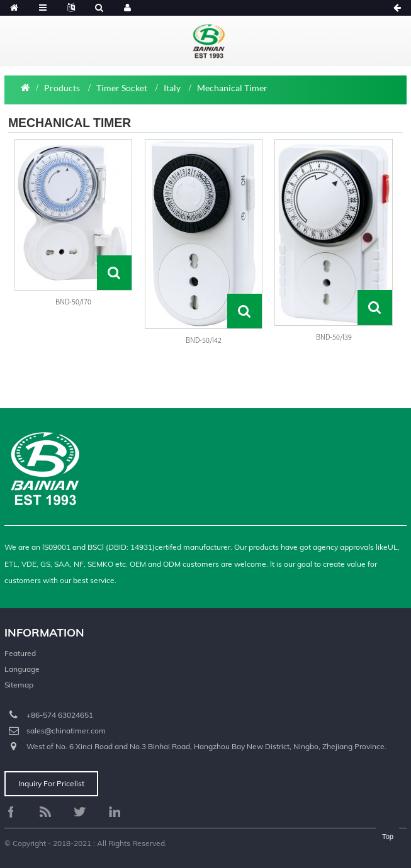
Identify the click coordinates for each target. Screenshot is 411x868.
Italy (172, 88)
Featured (20, 653)
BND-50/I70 (73, 302)
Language (22, 669)
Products (62, 88)
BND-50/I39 (334, 337)
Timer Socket (122, 88)
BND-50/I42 (204, 340)
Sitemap (19, 685)
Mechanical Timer (232, 88)
